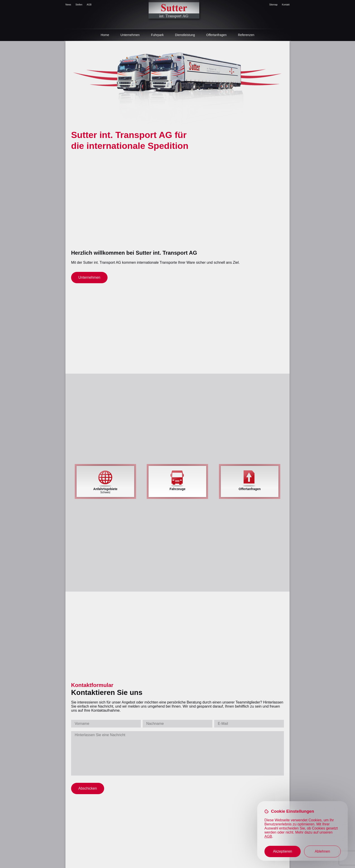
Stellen (79, 5)
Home (105, 35)
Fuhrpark (157, 35)
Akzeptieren (283, 851)
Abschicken (88, 788)
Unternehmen (130, 35)
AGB (89, 5)
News (68, 5)
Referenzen (246, 35)
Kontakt (286, 5)
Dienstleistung (185, 35)
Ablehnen (322, 851)
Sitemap (273, 5)
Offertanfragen (216, 35)
